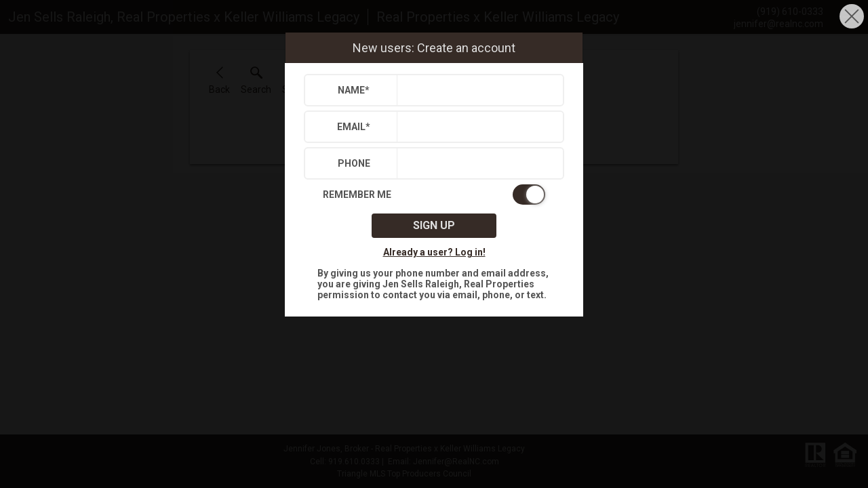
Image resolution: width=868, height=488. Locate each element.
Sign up (434, 225)
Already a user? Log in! (434, 252)
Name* (354, 90)
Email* (354, 127)
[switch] (434, 195)
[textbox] (477, 90)
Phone (354, 163)
